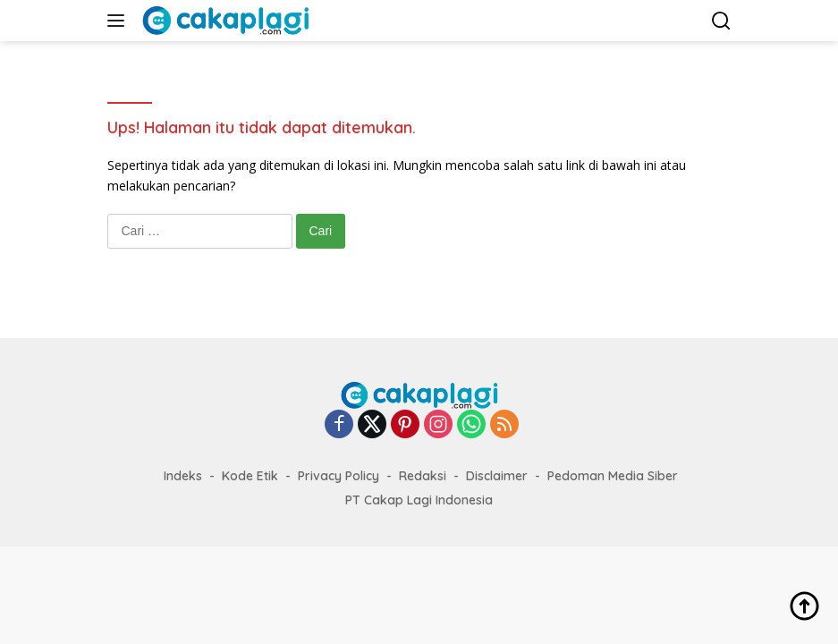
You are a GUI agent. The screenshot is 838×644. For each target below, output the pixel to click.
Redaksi (423, 476)
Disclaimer (497, 476)
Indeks (183, 476)
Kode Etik (250, 476)
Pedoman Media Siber (613, 476)
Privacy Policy (339, 476)
